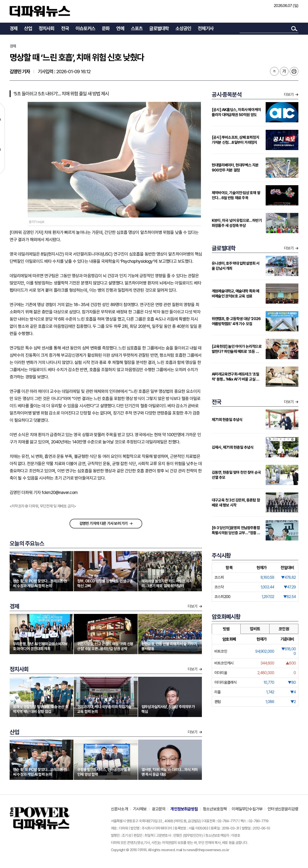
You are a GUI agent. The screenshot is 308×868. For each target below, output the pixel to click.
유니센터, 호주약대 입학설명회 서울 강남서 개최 (236, 266)
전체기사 (206, 28)
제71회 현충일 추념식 (227, 420)
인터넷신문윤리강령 (283, 809)
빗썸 (226, 629)
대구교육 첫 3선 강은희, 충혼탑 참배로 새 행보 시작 (236, 503)
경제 (13, 28)
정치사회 (47, 28)
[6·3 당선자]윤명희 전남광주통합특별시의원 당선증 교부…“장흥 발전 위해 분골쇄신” (236, 530)
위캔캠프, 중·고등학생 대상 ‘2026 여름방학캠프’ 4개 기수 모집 (236, 321)
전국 (65, 28)
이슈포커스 (85, 28)
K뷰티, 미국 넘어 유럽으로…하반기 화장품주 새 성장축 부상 (237, 223)
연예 (120, 28)
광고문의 (159, 809)
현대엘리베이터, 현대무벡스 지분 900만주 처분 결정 (235, 168)
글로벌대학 (159, 28)
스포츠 (137, 28)
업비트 (255, 629)
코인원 (284, 629)
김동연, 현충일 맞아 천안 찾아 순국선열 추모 (236, 475)
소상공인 (183, 28)
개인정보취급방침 (184, 809)
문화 (106, 28)
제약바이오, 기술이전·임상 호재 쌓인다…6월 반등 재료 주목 (236, 195)
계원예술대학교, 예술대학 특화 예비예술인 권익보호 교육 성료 (236, 294)
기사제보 (140, 809)
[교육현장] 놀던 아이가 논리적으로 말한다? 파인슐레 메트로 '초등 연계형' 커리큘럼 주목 (237, 349)
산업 (28, 28)
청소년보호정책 (215, 809)
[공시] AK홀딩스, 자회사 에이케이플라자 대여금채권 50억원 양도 (236, 112)
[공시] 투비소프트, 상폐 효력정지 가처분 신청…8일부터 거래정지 (235, 140)
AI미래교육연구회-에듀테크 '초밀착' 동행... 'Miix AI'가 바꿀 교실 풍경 (236, 377)
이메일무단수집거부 (247, 809)
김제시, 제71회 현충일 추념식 (233, 447)
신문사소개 (119, 809)
